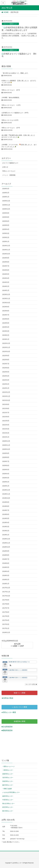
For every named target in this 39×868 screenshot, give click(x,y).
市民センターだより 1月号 (11, 128)
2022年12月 (6, 343)
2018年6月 (6, 563)
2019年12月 (6, 490)
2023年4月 (6, 327)
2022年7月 (6, 364)
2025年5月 (6, 225)
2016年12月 (6, 632)
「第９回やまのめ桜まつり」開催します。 (15, 73)
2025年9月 (6, 213)
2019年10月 (6, 498)
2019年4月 (6, 522)
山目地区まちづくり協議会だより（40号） (15, 113)
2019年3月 (6, 527)
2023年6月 (6, 319)
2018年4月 (6, 571)
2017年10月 (6, 596)
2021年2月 (6, 433)
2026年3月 (6, 189)
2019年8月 (6, 506)
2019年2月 (6, 531)
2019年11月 (6, 494)
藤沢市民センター (8, 785)
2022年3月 (6, 380)
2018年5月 (6, 567)
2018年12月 (6, 539)
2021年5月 (6, 421)
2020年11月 (6, 445)
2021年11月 (6, 396)
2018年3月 (6, 575)
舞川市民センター (8, 811)
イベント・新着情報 (9, 175)
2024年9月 (6, 258)
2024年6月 (6, 270)
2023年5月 (6, 323)
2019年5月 (6, 518)
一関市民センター (8, 770)
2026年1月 (6, 197)
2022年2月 (6, 384)
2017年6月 (6, 612)
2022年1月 (6, 388)
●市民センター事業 (9, 712)
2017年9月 (6, 600)
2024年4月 (6, 278)
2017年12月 (6, 588)
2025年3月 (6, 233)
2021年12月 (6, 392)
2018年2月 (6, 580)
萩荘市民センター (8, 807)
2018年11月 (6, 543)
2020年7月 (6, 461)
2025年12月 (6, 201)
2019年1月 (6, 535)
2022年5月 (6, 372)
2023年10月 (6, 303)
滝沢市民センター (8, 778)
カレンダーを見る (31, 684)
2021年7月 (6, 413)
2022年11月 (6, 347)
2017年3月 (6, 624)
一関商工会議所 (7, 789)
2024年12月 (6, 246)
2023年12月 (6, 294)
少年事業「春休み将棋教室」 (12, 98)
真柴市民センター (8, 774)
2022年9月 (6, 356)
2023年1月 (6, 339)
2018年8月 (6, 555)
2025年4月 (6, 229)
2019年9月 (6, 502)
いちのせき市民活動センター (11, 792)
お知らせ (5, 167)
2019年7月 (6, 510)
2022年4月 (6, 376)
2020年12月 (6, 441)
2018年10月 (6, 547)
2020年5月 (6, 470)
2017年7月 (6, 608)
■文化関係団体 (7, 727)
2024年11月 (6, 250)
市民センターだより (9, 171)
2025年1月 (6, 242)
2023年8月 (6, 311)
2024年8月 (6, 262)
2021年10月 (6, 400)
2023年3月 (6, 331)
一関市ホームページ (8, 766)
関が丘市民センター (8, 804)
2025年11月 (6, 205)
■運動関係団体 (7, 730)
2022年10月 (6, 351)
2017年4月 (6, 620)
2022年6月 (6, 368)
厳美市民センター (8, 796)
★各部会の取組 (7, 698)
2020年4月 (6, 474)
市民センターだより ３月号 (11, 105)
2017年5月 (6, 616)
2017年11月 (6, 592)
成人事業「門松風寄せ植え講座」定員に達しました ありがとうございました (19, 136)
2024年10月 (6, 254)
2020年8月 (6, 457)
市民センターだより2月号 (10, 120)
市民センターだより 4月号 (11, 90)
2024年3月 (6, 282)
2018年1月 (6, 584)
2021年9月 (6, 404)
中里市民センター (8, 800)
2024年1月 (6, 290)
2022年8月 (6, 360)
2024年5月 (6, 274)
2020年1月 (6, 486)
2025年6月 (6, 221)
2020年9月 (6, 453)
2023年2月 (6, 335)
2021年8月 (6, 408)
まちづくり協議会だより (10, 24)
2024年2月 (6, 286)
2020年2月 (6, 482)
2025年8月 (6, 217)
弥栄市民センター (8, 781)
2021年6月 (6, 417)
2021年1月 (6, 437)
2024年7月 (6, 266)
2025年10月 (6, 209)
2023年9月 (6, 307)
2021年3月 (6, 429)
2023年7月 (6, 315)
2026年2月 (6, 193)
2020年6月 (6, 465)
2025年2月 (6, 237)
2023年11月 (6, 299)
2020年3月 (6, 478)
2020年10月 (6, 449)
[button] (11, 666)
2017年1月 (6, 628)
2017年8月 (6, 604)
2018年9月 (6, 551)
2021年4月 (6, 425)
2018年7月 (6, 559)
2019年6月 (6, 514)
